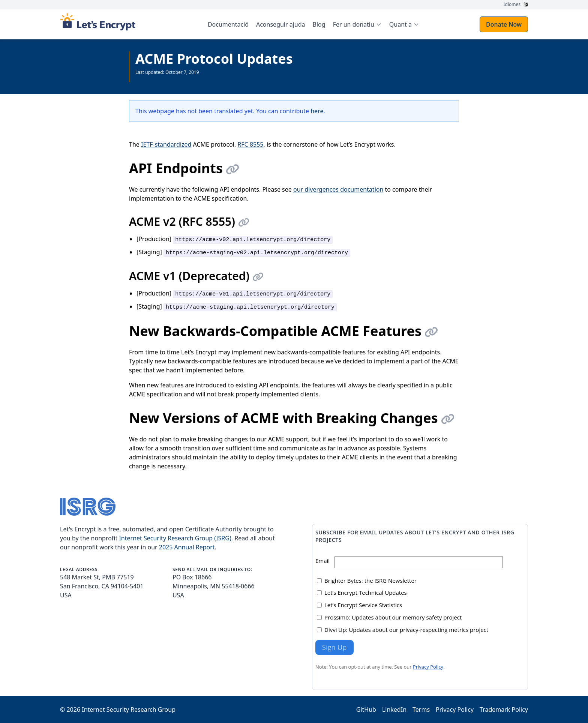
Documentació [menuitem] (228, 24)
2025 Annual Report (187, 547)
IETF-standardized (166, 144)
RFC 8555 (250, 144)
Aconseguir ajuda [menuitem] (281, 24)
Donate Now (504, 24)
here (317, 111)
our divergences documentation (338, 189)
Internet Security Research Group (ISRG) (175, 538)
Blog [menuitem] (319, 24)
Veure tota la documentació (164, 78)
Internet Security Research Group (129, 709)
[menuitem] (357, 24)
